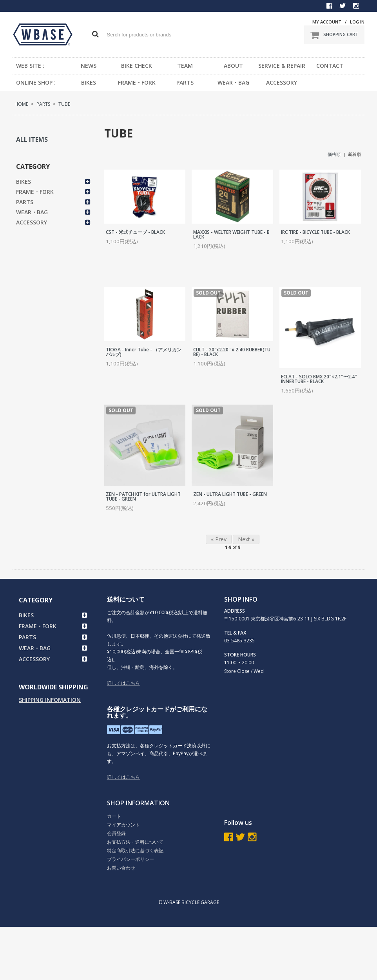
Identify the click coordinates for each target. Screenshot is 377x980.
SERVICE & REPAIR (282, 66)
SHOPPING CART (334, 35)
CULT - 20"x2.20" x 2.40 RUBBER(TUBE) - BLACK (232, 352)
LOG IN (357, 22)
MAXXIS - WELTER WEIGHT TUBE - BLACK (231, 234)
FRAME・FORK (137, 82)
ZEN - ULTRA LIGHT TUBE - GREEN (230, 494)
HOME (21, 104)
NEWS (89, 66)
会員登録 (116, 833)
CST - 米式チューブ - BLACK (135, 232)
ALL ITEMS (32, 139)
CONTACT (330, 66)
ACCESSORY (282, 82)
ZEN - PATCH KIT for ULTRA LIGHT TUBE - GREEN (143, 496)
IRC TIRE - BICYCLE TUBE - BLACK (315, 232)
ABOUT (233, 66)
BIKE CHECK (137, 66)
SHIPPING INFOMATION (50, 700)
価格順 (334, 154)
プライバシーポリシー (130, 859)
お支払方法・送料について (135, 842)
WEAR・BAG (233, 82)
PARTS (185, 82)
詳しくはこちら (123, 683)
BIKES (89, 82)
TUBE (64, 104)
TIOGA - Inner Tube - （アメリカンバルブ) (144, 352)
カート (114, 816)
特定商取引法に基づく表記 (135, 851)
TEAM (185, 66)
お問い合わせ (121, 868)
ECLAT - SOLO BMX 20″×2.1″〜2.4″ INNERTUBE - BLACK (319, 379)
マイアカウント (123, 825)
